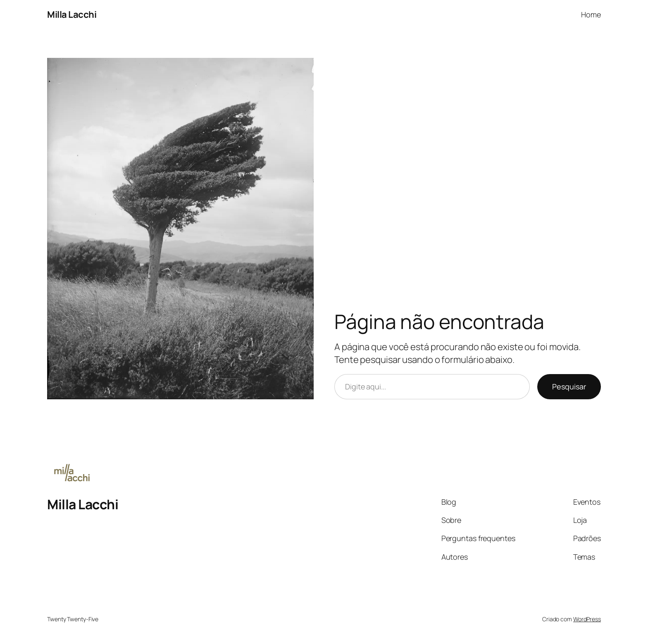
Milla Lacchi (72, 14)
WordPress (587, 619)
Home (591, 14)
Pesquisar (569, 386)
